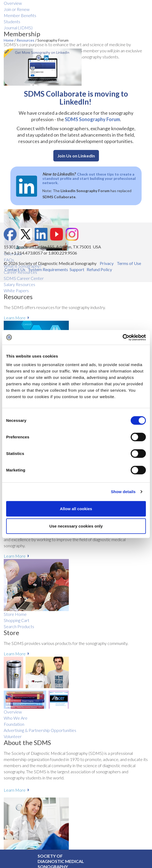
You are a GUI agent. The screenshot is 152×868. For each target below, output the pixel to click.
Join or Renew (17, 9)
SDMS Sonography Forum (92, 119)
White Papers (16, 290)
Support (77, 269)
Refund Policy (99, 269)
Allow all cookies (76, 508)
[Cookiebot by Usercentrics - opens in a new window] (123, 337)
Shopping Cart (17, 620)
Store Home (15, 614)
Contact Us (15, 269)
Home (9, 40)
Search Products (19, 626)
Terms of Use (129, 263)
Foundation (14, 724)
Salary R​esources (19, 284)
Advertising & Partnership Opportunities (40, 730)
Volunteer (13, 736)
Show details (123, 492)
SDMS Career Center (24, 278)
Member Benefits (20, 15)
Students (12, 21)
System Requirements (48, 269)
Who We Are (16, 718)
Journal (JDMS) (18, 28)
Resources (26, 40)
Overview (13, 3)
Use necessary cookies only (76, 526)
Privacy (107, 263)
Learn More (15, 318)
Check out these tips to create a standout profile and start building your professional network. (89, 178)
